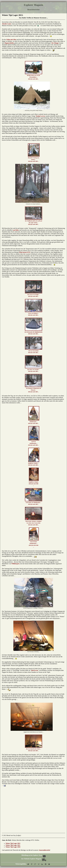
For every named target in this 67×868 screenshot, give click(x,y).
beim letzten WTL (25, 252)
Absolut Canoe (7, 24)
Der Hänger (55, 43)
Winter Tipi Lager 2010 (13, 847)
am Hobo (16, 230)
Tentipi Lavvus (40, 116)
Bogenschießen (9, 43)
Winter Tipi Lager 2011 (13, 845)
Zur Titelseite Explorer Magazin (34, 859)
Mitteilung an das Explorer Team (33, 855)
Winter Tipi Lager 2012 (13, 843)
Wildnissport (15, 564)
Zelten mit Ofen (11, 40)
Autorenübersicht (44, 850)
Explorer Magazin (33, 5)
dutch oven (35, 670)
